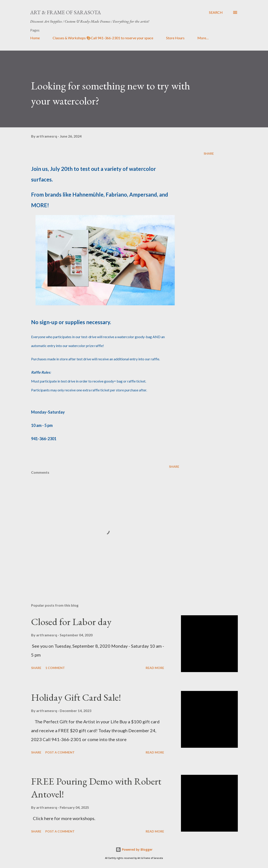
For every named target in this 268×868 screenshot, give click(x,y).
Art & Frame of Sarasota (66, 12)
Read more (155, 668)
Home (35, 38)
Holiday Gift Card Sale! (76, 697)
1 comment (55, 668)
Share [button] (209, 153)
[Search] (216, 12)
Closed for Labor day (71, 622)
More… (203, 38)
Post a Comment (60, 752)
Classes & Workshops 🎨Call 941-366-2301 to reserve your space (103, 38)
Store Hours (175, 38)
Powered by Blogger (134, 849)
